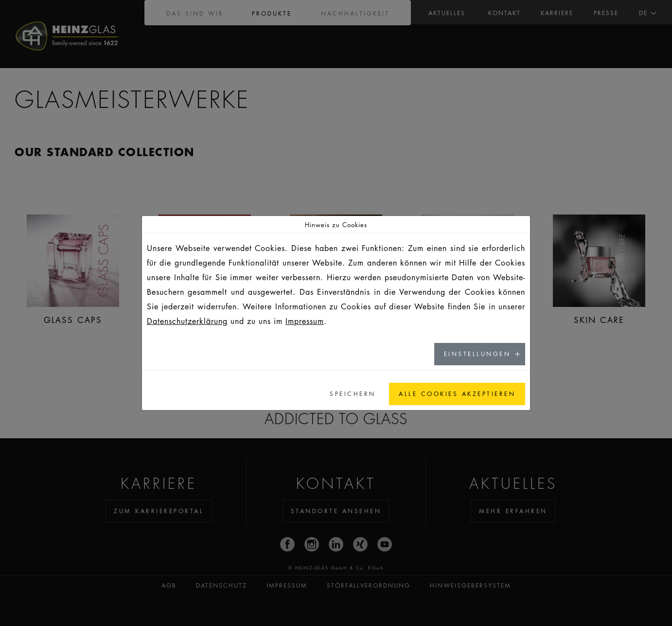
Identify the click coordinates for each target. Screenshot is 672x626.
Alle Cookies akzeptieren (457, 394)
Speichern (353, 394)
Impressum (305, 321)
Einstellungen (477, 354)
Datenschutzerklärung (187, 321)
